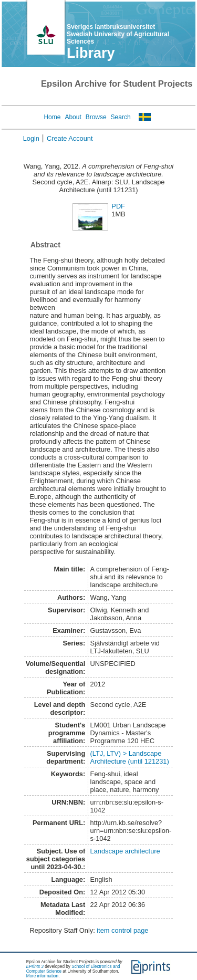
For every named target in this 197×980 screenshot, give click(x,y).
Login (31, 138)
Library (91, 53)
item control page (122, 930)
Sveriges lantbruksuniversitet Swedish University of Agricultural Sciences (118, 34)
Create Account (70, 138)
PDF (118, 206)
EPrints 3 (35, 967)
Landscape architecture (125, 851)
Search (121, 117)
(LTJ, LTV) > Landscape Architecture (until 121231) (130, 757)
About (73, 117)
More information (42, 976)
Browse (96, 117)
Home (52, 117)
